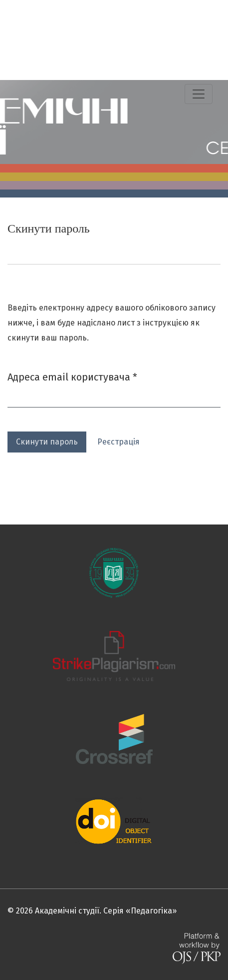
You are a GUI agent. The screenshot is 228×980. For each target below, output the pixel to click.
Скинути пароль (47, 442)
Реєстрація (118, 442)
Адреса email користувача (72, 376)
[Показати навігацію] (199, 94)
